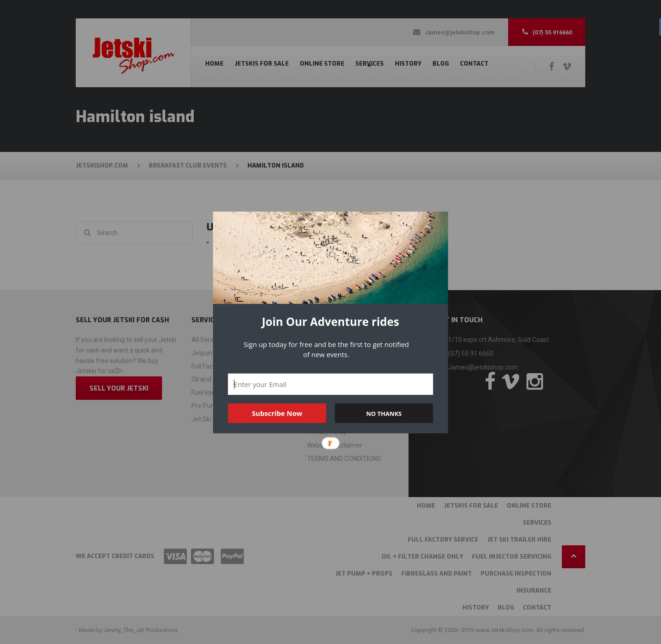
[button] (330, 322)
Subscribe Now (277, 413)
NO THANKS (384, 413)
